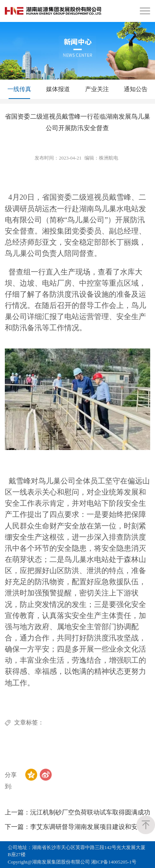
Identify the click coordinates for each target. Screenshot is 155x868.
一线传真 (19, 89)
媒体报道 (58, 89)
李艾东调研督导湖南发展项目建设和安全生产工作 (78, 827)
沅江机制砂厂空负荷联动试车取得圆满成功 (77, 812)
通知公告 (136, 89)
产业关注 (97, 89)
